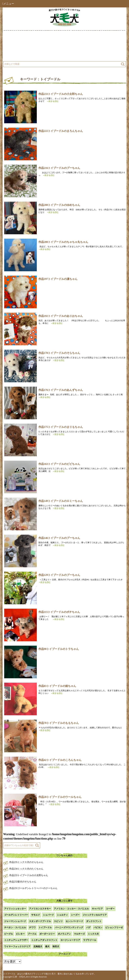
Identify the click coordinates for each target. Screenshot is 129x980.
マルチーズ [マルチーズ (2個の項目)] (79, 934)
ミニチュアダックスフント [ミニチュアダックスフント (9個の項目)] (44, 940)
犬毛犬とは (15, 39)
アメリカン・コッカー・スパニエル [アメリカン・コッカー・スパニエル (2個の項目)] (71, 909)
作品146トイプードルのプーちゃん (59, 538)
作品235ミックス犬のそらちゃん (26, 862)
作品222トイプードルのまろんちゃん (61, 131)
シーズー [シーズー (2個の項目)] (75, 915)
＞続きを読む (52, 101)
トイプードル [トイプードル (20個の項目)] (45, 927)
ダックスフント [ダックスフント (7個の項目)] (94, 921)
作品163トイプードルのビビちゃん (59, 464)
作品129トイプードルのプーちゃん (59, 575)
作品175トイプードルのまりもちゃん (61, 427)
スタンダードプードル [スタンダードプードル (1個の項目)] (40, 921)
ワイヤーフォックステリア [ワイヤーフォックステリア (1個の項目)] (17, 946)
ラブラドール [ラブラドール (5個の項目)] (90, 940)
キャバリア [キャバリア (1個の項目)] (97, 909)
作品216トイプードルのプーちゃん (59, 168)
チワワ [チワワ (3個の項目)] (32, 927)
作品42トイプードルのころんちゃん (60, 760)
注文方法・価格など (79, 48)
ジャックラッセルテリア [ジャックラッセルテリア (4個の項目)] (95, 915)
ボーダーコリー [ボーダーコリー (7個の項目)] (47, 934)
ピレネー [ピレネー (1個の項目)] (20, 934)
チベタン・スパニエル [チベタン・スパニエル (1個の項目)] (15, 927)
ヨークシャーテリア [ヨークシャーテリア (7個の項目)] (70, 940)
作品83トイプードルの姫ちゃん (57, 686)
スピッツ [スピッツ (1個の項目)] (58, 921)
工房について (16, 48)
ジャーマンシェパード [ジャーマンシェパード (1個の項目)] (15, 921)
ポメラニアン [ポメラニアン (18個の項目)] (64, 934)
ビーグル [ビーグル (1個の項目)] (9, 934)
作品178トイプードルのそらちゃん (59, 353)
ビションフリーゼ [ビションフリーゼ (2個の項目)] (114, 927)
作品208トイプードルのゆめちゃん (59, 205)
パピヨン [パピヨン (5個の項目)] (98, 927)
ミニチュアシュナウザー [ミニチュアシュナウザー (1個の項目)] (16, 940)
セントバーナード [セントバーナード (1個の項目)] (74, 921)
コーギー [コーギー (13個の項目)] (110, 909)
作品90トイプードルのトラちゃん (59, 649)
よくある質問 (16, 56)
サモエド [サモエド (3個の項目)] (36, 915)
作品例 (72, 39)
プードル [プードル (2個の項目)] (32, 934)
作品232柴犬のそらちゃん (23, 882)
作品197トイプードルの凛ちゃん (58, 279)
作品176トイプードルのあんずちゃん (61, 390)
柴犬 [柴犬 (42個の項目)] (47, 946)
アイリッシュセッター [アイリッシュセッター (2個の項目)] (15, 909)
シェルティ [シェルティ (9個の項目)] (62, 915)
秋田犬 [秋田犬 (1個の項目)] (56, 946)
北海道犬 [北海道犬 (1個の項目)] (38, 946)
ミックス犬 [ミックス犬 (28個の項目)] (93, 934)
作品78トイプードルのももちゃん (59, 723)
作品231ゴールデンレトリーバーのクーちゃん (33, 888)
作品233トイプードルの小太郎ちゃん (61, 94)
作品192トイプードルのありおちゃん (61, 316)
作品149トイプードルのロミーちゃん (61, 501)
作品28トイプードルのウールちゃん (60, 797)
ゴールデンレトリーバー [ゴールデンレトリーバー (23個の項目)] (16, 915)
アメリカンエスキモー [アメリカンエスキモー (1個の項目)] (40, 909)
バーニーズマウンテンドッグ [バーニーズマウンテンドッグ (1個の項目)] (69, 927)
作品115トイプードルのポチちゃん (59, 612)
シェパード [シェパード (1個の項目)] (48, 915)
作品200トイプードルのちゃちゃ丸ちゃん (63, 242)
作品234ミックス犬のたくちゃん (26, 869)
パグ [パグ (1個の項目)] (88, 927)
